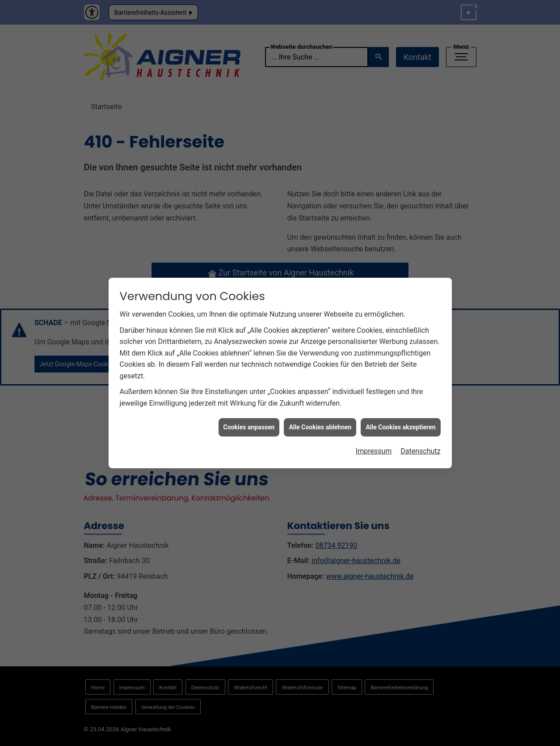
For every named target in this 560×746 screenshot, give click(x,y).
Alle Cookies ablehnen (320, 421)
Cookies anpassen (249, 421)
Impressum (374, 446)
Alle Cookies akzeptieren (400, 421)
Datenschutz (420, 446)
